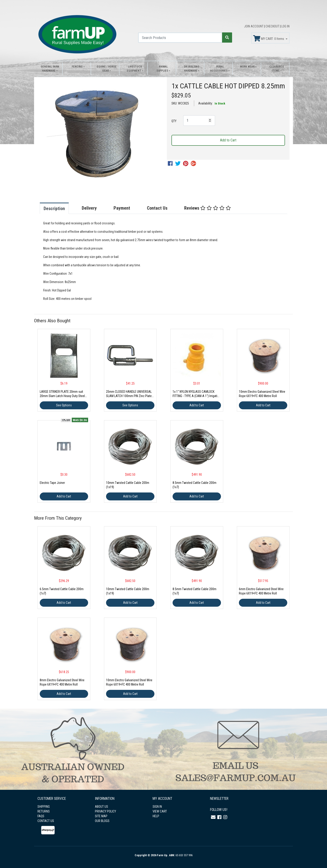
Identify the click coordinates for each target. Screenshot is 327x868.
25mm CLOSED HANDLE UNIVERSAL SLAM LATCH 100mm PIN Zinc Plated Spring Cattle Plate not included (130, 396)
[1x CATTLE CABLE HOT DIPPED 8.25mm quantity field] (199, 121)
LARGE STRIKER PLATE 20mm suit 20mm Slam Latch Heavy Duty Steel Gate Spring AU (62, 396)
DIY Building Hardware (192, 69)
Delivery (89, 208)
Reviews (208, 208)
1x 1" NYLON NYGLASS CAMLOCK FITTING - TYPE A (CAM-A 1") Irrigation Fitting (197, 396)
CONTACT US (46, 821)
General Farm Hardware (50, 69)
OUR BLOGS (102, 821)
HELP (156, 816)
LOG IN (285, 26)
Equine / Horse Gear (107, 69)
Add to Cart (228, 140)
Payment (122, 208)
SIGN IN (157, 807)
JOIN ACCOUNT (254, 26)
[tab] (59, 208)
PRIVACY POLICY (105, 811)
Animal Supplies (162, 69)
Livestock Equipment (134, 69)
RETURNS (44, 811)
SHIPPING (44, 807)
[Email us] (213, 817)
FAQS (41, 816)
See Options (64, 405)
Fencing (77, 67)
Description (54, 209)
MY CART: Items (269, 39)
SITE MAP (101, 816)
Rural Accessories (219, 69)
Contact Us (157, 208)
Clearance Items (277, 69)
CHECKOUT (273, 26)
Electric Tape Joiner (52, 483)
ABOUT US (102, 807)
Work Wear (247, 67)
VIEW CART (160, 811)
